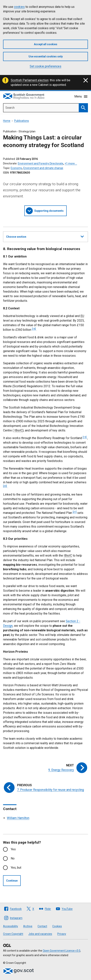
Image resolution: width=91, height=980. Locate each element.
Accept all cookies (46, 44)
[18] (34, 329)
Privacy (62, 934)
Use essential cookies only (46, 56)
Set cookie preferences (45, 66)
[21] (75, 512)
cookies (19, 7)
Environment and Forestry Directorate (41, 163)
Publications (22, 121)
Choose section (45, 236)
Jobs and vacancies (40, 934)
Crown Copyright (13, 934)
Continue (12, 881)
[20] (5, 486)
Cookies (57, 926)
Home (7, 121)
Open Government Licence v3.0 (61, 951)
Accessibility (11, 926)
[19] (85, 437)
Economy (16, 168)
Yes (13, 849)
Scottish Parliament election (30, 80)
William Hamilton (18, 818)
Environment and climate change (43, 168)
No (13, 858)
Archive (28, 926)
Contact (42, 926)
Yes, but (16, 868)
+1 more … (71, 163)
